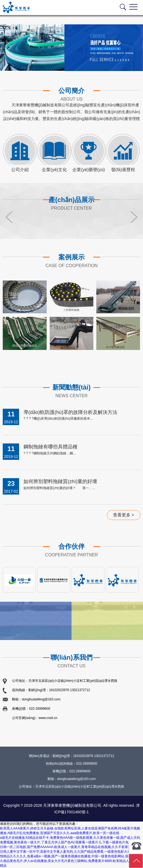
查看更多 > (124, 515)
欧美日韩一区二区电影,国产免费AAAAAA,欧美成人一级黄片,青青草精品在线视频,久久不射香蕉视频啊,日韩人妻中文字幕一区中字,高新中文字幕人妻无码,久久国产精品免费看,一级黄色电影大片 (71, 847)
